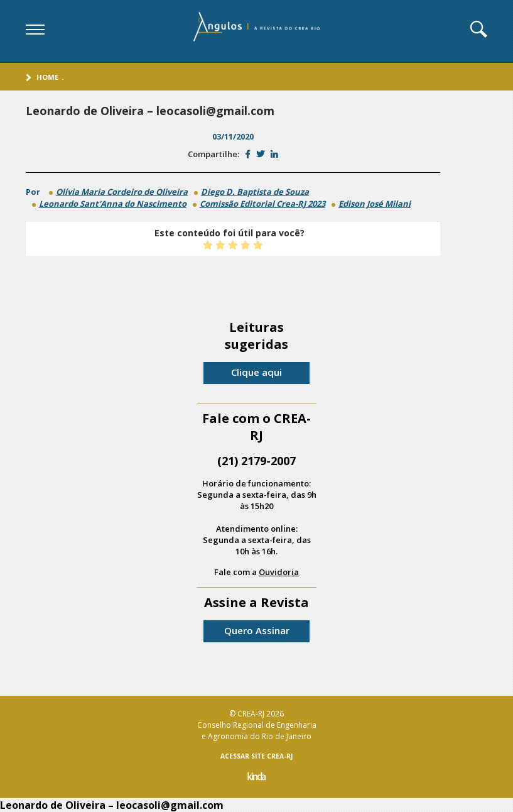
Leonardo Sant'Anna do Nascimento (113, 204)
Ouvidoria (279, 572)
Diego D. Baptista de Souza (255, 192)
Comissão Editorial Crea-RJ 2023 (262, 204)
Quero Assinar (257, 630)
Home (47, 77)
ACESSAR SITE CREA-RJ (256, 756)
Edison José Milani (375, 204)
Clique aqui (256, 372)
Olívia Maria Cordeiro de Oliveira (122, 192)
